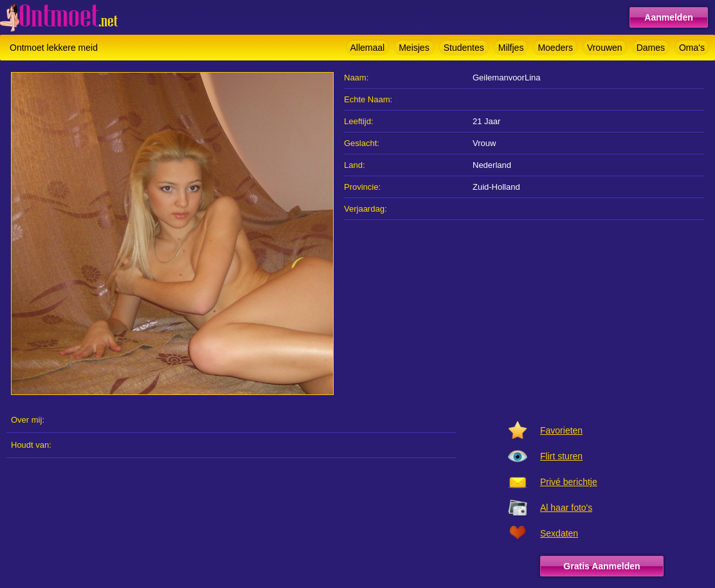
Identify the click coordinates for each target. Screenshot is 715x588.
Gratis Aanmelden (602, 566)
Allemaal (368, 48)
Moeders (555, 48)
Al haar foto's (566, 508)
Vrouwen (605, 48)
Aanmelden (668, 17)
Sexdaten (559, 533)
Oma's (692, 48)
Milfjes (511, 48)
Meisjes (414, 48)
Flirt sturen (561, 456)
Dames (651, 48)
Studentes (464, 48)
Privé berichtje (569, 482)
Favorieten (561, 430)
